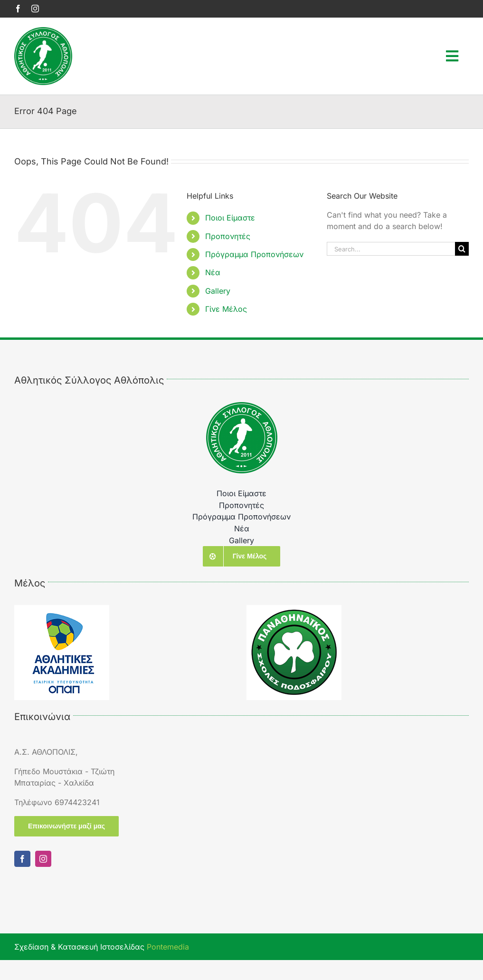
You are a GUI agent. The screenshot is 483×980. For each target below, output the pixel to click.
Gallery (218, 291)
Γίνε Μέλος (226, 309)
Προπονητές (228, 236)
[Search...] (391, 249)
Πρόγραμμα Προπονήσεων (254, 254)
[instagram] (35, 9)
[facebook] (18, 9)
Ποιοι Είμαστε (230, 218)
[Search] (462, 249)
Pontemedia (168, 947)
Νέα (213, 272)
